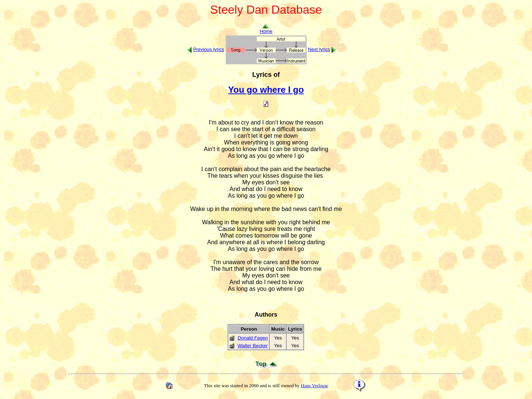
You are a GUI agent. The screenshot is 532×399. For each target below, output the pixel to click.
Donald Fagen (253, 338)
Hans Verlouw (314, 386)
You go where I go (266, 90)
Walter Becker (253, 346)
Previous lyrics (209, 49)
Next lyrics (319, 49)
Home (266, 29)
